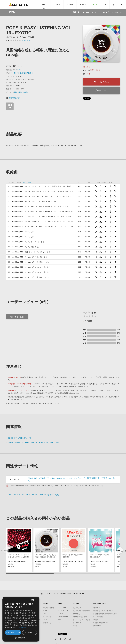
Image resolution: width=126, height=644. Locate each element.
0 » (27, 40)
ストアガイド (47, 617)
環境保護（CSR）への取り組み (103, 611)
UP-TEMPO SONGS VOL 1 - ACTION (22, 562)
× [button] (36, 600)
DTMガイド (46, 611)
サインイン (96, 4)
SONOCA (61, 608)
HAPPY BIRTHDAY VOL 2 (99, 562)
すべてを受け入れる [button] (13, 632)
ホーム (42, 594)
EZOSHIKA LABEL (21, 92)
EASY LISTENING (26, 73)
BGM (19, 70)
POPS (16, 73)
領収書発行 (77, 614)
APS (59, 620)
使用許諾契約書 (13, 98)
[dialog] (21, 619)
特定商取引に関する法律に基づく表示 (105, 614)
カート (75, 626)
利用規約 (95, 620)
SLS (59, 623)
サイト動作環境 (98, 617)
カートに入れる (101, 82)
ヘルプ (45, 620)
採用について (97, 626)
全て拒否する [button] (30, 632)
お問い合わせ (47, 623)
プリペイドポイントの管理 (81, 620)
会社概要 (95, 608)
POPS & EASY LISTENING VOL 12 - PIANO (51, 562)
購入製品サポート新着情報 (81, 611)
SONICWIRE (19, 4)
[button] (120, 550)
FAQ (44, 614)
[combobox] (33, 600)
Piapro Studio (62, 617)
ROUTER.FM (62, 611)
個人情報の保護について (100, 623)
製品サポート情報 (48, 608)
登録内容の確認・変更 (80, 617)
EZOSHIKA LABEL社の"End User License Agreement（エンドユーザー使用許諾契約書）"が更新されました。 (71, 479)
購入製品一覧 (77, 608)
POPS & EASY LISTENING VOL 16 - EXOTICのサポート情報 (33, 442)
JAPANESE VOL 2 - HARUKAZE (74, 562)
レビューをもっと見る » (17, 317)
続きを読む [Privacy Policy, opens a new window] (23, 628)
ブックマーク (101, 90)
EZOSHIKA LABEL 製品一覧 (20, 438)
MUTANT (61, 614)
